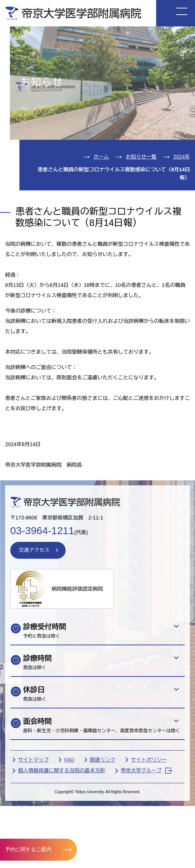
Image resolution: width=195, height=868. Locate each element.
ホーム (101, 157)
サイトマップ (33, 760)
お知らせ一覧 (141, 157)
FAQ (69, 760)
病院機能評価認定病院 (77, 589)
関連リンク (103, 760)
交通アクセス (34, 550)
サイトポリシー (149, 760)
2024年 (182, 157)
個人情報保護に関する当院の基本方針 (62, 770)
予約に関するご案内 (28, 849)
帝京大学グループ (146, 771)
